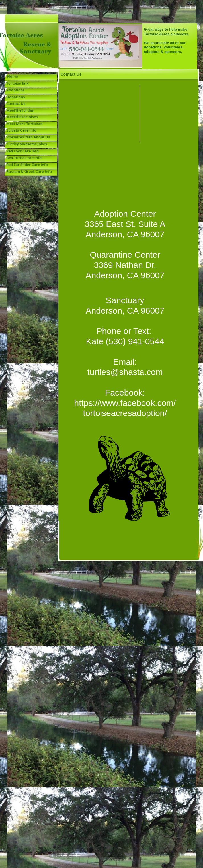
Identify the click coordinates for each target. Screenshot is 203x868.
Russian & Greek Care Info (28, 171)
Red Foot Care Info (22, 151)
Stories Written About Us (27, 137)
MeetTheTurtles (20, 110)
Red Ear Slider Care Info (26, 165)
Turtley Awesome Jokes (26, 144)
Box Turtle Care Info (23, 158)
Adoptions (15, 90)
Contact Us (16, 103)
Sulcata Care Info (20, 130)
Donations (15, 97)
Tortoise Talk (17, 83)
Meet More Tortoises (23, 124)
